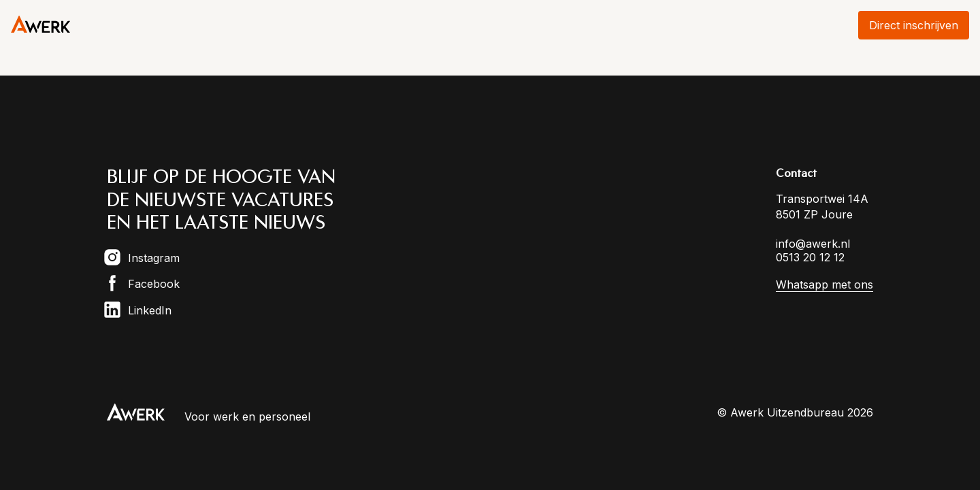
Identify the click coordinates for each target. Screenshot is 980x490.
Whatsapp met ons (824, 284)
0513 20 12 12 (810, 257)
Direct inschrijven (914, 25)
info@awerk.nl (813, 244)
